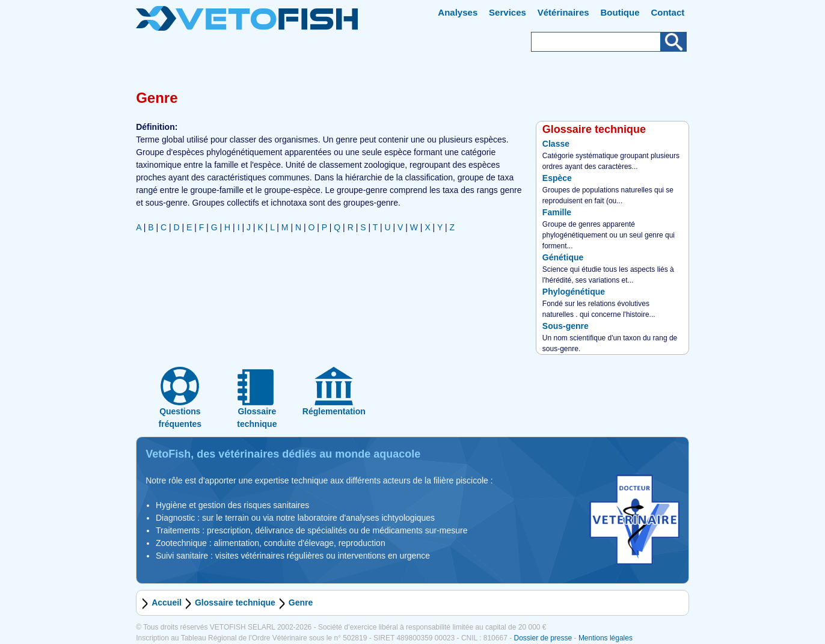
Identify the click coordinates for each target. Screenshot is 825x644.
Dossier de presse (543, 638)
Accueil (167, 603)
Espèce (557, 178)
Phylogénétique (574, 292)
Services (508, 12)
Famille (557, 212)
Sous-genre (566, 326)
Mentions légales (606, 638)
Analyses (458, 12)
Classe (556, 144)
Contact (667, 12)
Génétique (563, 257)
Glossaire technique (235, 603)
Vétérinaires (563, 12)
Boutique (620, 12)
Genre (301, 603)
